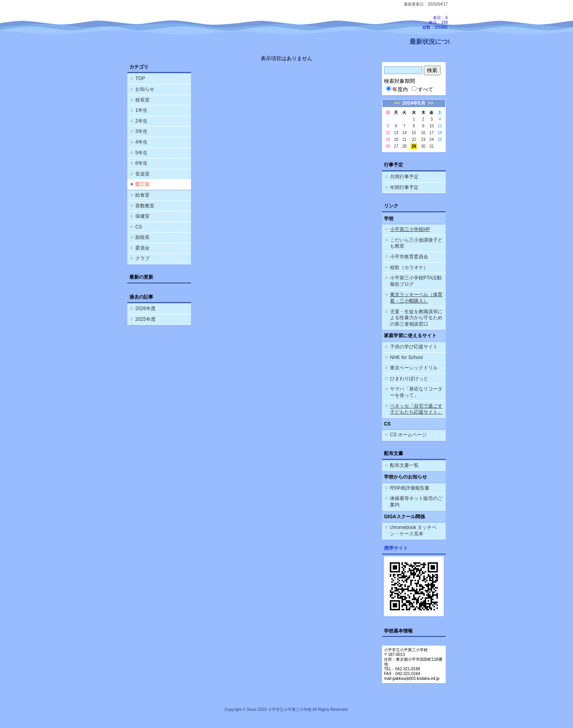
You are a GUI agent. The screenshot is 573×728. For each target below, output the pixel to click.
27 (396, 146)
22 (414, 140)
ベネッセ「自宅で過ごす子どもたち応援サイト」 (416, 409)
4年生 (141, 142)
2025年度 (145, 319)
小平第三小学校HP (410, 229)
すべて (422, 89)
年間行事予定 (404, 187)
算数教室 (145, 206)
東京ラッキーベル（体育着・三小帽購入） (416, 298)
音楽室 (142, 174)
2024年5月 (414, 103)
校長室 (142, 100)
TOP (140, 78)
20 (396, 140)
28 (404, 146)
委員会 (142, 248)
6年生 (141, 163)
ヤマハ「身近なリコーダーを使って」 (416, 392)
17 (432, 133)
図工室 (142, 184)
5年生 (141, 153)
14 (404, 133)
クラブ (142, 258)
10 (432, 126)
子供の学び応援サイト (414, 347)
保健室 (142, 216)
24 (432, 140)
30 (423, 146)
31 (432, 146)
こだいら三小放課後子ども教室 (416, 243)
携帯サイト (396, 548)
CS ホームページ (408, 435)
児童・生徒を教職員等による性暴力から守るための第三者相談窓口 (416, 318)
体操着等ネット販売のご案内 (416, 502)
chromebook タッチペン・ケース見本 (413, 531)
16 (423, 133)
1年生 (141, 110)
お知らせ (145, 89)
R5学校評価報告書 (410, 488)
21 (404, 140)
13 (396, 133)
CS (139, 227)
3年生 (141, 131)
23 (423, 140)
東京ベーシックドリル (414, 368)
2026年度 (145, 308)
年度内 (397, 89)
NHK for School (406, 357)
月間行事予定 (404, 177)
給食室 (142, 195)
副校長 (142, 237)
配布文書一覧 (404, 465)
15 (414, 133)
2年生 (141, 121)
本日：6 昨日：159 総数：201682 (435, 22)
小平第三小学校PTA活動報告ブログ (416, 281)
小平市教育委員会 (409, 257)
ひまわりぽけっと (409, 379)
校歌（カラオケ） (409, 267)
